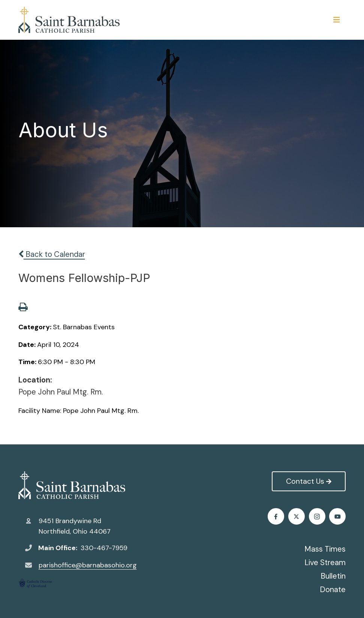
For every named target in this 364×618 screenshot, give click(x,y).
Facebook (276, 517)
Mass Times (325, 549)
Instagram (317, 517)
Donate (333, 589)
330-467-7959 (104, 548)
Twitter (296, 517)
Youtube (338, 517)
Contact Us (309, 481)
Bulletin (333, 576)
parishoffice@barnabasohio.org (88, 565)
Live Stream (325, 562)
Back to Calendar (52, 254)
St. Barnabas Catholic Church (72, 485)
